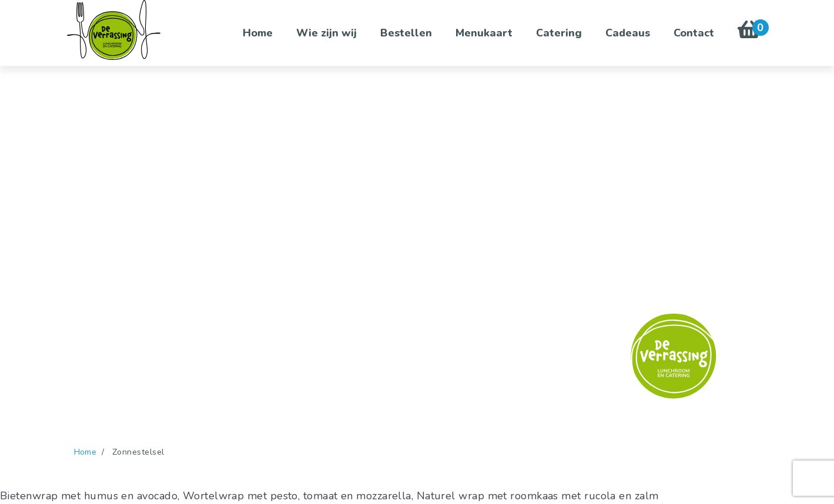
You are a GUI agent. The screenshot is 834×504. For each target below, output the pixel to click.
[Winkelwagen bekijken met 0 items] (749, 33)
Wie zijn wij (326, 33)
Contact (694, 33)
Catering (559, 33)
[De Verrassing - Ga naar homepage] (114, 30)
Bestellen (406, 33)
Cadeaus (628, 33)
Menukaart (484, 33)
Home (258, 33)
